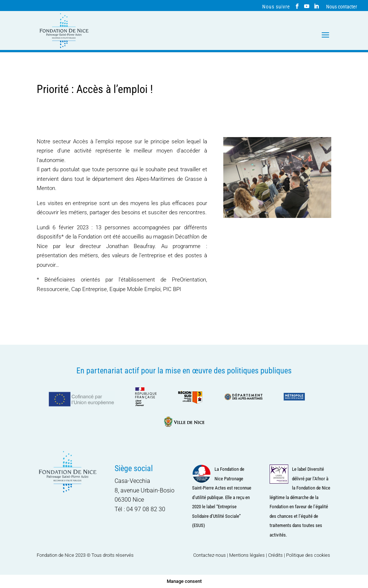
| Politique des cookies (307, 555)
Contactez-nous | (211, 555)
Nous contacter (342, 7)
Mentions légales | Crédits (256, 555)
